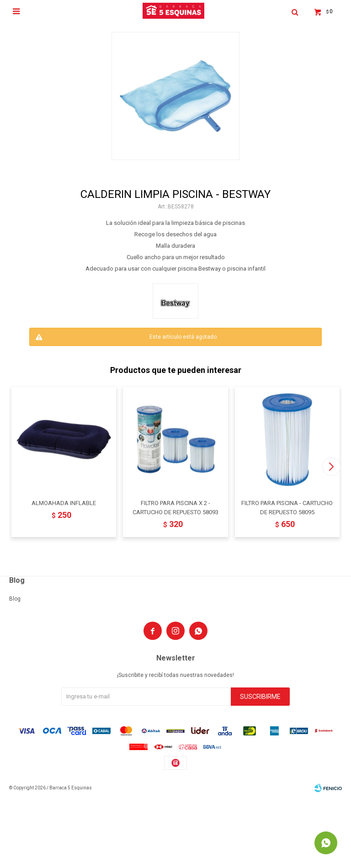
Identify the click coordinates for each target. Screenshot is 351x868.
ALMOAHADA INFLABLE (64, 503)
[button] (331, 467)
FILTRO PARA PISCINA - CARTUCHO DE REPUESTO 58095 (287, 508)
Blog (15, 599)
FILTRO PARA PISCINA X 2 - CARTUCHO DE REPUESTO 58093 (175, 508)
